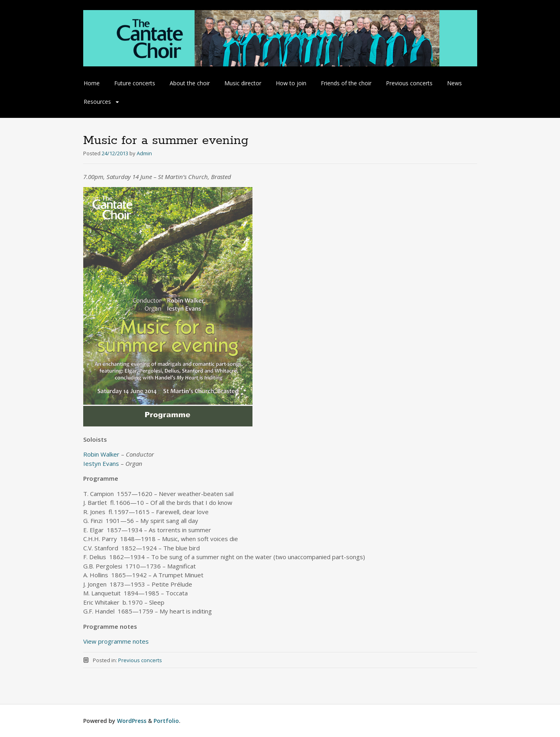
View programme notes (116, 641)
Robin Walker (101, 454)
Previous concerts (409, 83)
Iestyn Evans (101, 463)
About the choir (190, 83)
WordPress (132, 721)
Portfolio (166, 721)
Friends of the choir (346, 83)
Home (92, 83)
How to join (291, 83)
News (454, 83)
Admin (144, 153)
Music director (243, 83)
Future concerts (135, 83)
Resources (97, 102)
